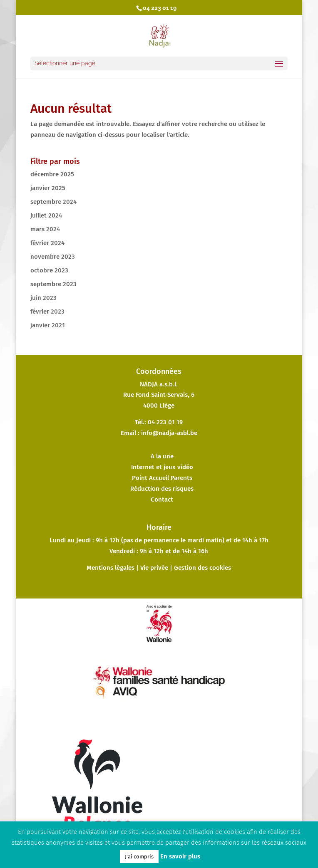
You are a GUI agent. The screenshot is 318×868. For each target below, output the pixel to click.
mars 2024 (45, 229)
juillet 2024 (46, 215)
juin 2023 (43, 298)
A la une (162, 456)
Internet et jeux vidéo (162, 467)
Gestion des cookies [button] (202, 568)
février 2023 (47, 312)
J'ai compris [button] (139, 857)
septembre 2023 (53, 284)
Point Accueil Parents (162, 478)
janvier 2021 (48, 325)
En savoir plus (180, 856)
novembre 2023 (53, 257)
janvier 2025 (48, 188)
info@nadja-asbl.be (169, 433)
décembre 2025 (52, 174)
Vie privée (154, 568)
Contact (162, 500)
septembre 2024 (53, 202)
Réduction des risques (162, 489)
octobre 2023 (49, 270)
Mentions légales (111, 568)
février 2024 (47, 243)
